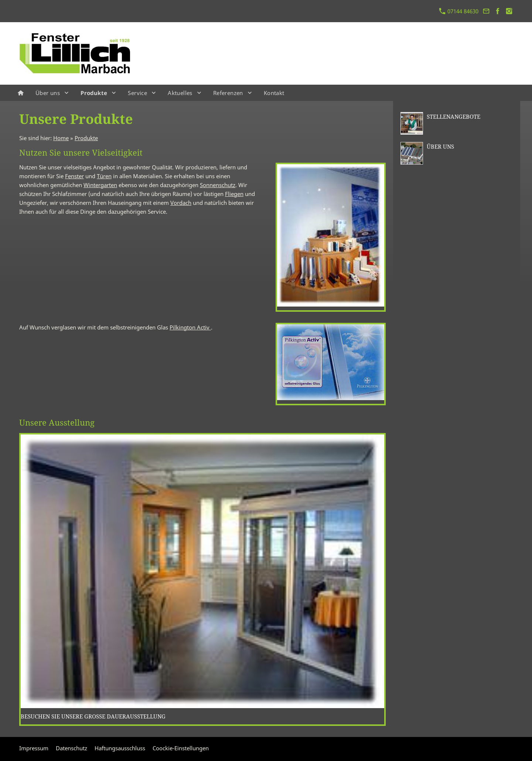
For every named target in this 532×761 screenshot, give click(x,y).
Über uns (440, 146)
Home (61, 138)
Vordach (181, 203)
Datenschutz (71, 748)
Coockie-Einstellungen (181, 748)
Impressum (34, 748)
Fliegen (234, 194)
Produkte (86, 138)
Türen (104, 176)
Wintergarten (100, 185)
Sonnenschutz (218, 185)
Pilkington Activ (190, 327)
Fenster (74, 176)
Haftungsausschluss (120, 748)
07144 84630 (459, 11)
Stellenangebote (453, 116)
